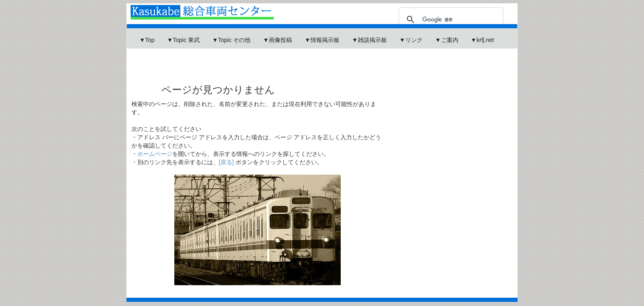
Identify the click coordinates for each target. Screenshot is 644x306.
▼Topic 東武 (183, 40)
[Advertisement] (280, 60)
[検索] (450, 20)
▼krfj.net (483, 40)
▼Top (147, 40)
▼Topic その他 (231, 40)
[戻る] (226, 162)
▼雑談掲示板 (369, 40)
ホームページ (155, 154)
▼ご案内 (447, 40)
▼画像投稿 (277, 40)
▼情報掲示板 (322, 40)
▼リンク (411, 40)
